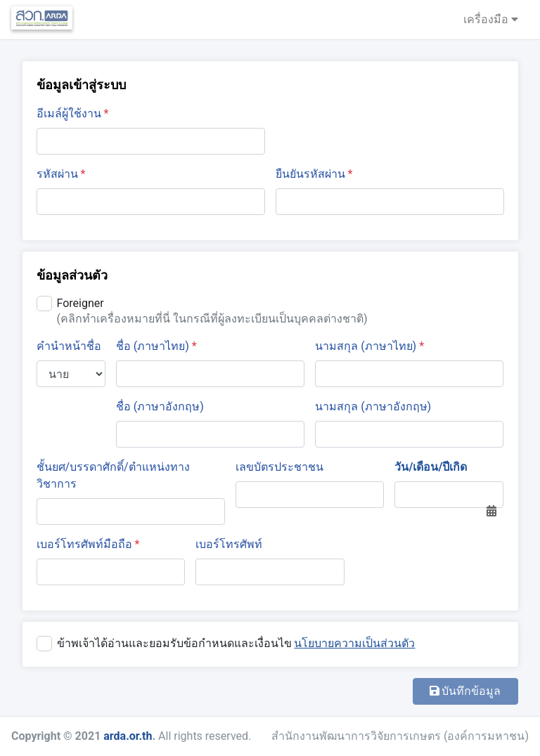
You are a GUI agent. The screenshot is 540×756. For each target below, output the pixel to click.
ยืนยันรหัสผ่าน (314, 174)
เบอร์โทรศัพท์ (229, 544)
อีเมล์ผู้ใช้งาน (73, 113)
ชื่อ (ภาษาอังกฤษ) (160, 406)
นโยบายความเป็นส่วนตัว (354, 643)
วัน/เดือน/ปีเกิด (431, 467)
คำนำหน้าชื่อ (69, 346)
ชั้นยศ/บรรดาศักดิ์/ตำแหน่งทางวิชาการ (113, 475)
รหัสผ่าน (61, 174)
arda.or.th (128, 736)
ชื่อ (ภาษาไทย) (156, 346)
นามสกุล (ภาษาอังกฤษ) (373, 406)
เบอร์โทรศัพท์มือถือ (88, 544)
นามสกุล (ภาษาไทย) (369, 346)
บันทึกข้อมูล (465, 691)
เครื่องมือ (491, 19)
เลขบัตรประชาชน (279, 467)
